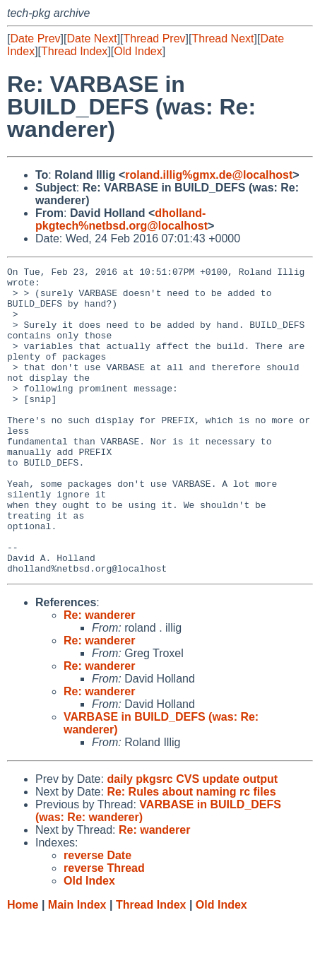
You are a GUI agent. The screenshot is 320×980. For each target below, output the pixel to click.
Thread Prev (155, 39)
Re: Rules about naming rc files (191, 853)
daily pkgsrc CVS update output (192, 840)
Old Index (138, 51)
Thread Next (223, 39)
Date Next (91, 39)
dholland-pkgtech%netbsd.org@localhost (122, 219)
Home (23, 966)
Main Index (77, 966)
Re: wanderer (99, 677)
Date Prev (35, 39)
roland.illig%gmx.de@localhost (209, 175)
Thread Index (74, 51)
